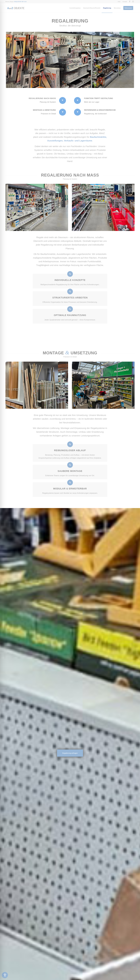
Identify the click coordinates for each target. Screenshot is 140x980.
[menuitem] (119, 2)
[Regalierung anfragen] (70, 753)
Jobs (119, 2)
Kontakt (125, 2)
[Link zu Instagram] (133, 2)
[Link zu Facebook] (130, 2)
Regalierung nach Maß (42, 98)
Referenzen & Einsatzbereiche (100, 110)
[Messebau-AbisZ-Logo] (16, 8)
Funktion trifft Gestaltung (98, 98)
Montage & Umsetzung (44, 110)
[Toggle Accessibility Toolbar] (5, 975)
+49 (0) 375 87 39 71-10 (20, 2)
